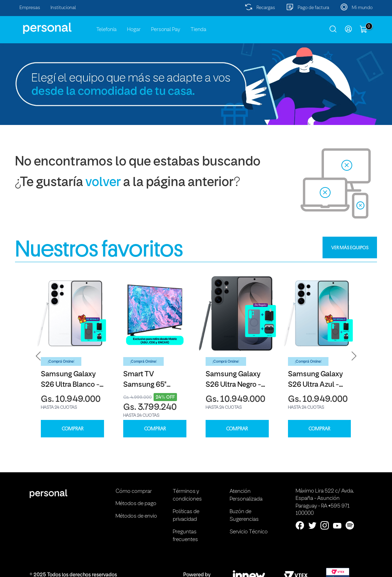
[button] (38, 356)
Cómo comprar (134, 491)
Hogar (134, 30)
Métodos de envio (136, 516)
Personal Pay (166, 30)
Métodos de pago (136, 504)
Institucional (63, 8)
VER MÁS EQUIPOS (350, 247)
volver (103, 183)
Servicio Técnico (249, 532)
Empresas (30, 8)
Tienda (198, 30)
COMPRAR (73, 429)
